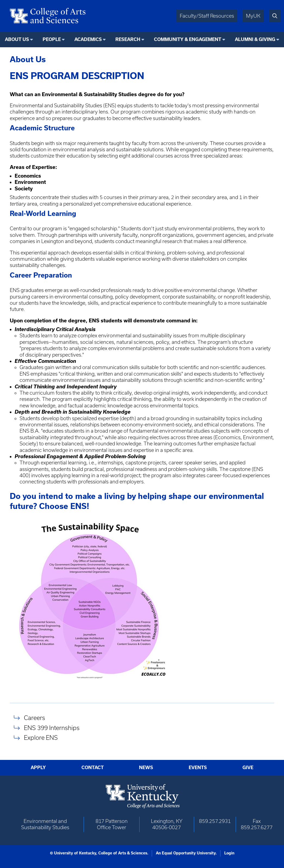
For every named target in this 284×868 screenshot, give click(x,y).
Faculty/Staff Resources (207, 16)
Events (198, 768)
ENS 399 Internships (52, 728)
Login (229, 853)
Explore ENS (41, 738)
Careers (34, 718)
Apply (38, 768)
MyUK (253, 16)
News (146, 768)
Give (248, 768)
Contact (93, 768)
